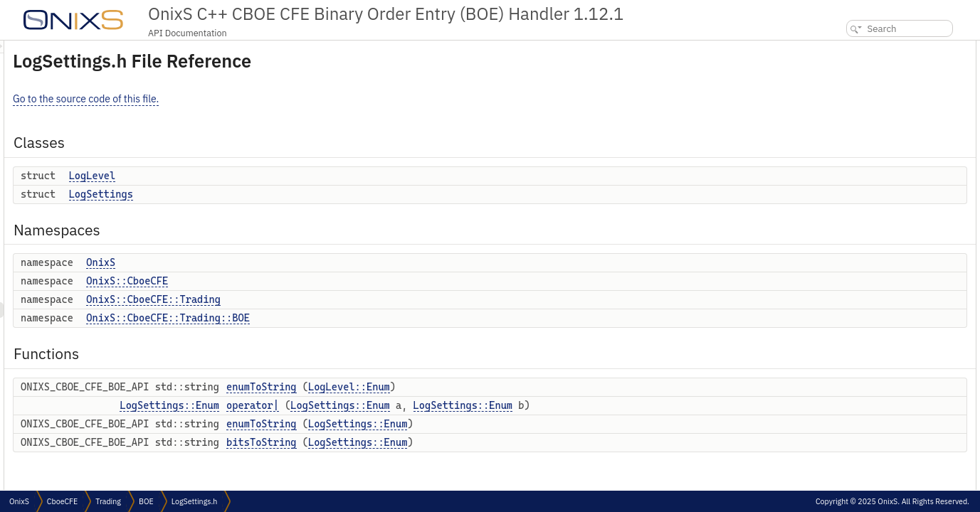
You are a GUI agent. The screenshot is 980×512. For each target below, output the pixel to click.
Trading (108, 501)
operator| (431, 405)
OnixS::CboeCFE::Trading (331, 299)
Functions (841, 173)
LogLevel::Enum (527, 387)
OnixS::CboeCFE (305, 281)
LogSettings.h (195, 501)
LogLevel (270, 176)
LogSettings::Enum (347, 405)
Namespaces (847, 95)
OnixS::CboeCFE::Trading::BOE (346, 318)
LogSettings (279, 194)
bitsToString (439, 442)
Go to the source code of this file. (264, 99)
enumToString (439, 387)
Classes (837, 48)
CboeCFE (62, 501)
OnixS (279, 262)
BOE (146, 501)
